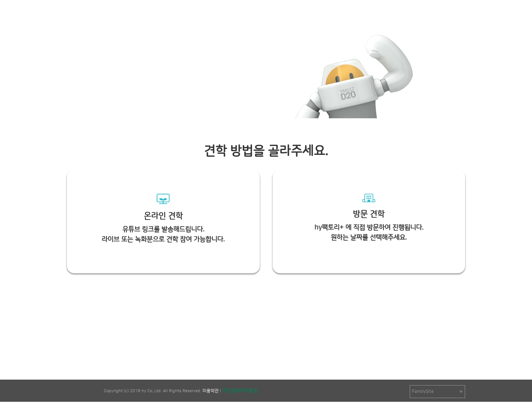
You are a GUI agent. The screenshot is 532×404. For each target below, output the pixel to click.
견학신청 (363, 16)
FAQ (397, 16)
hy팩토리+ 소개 (273, 16)
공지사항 (225, 16)
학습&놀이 (322, 16)
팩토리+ (97, 19)
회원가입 (457, 16)
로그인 (435, 16)
